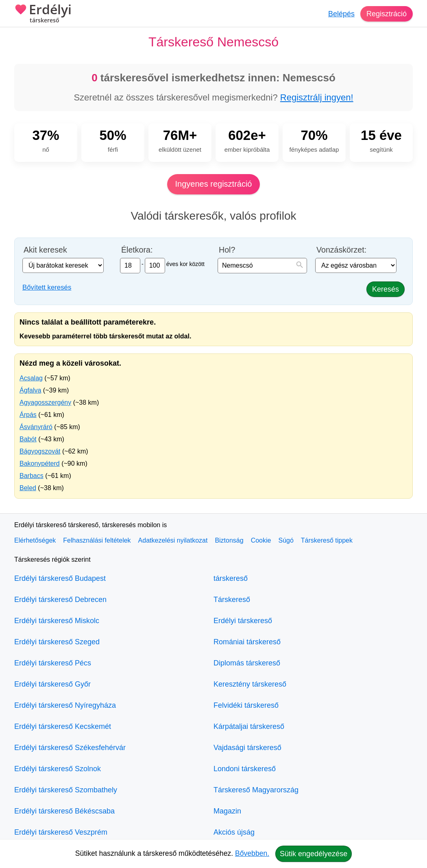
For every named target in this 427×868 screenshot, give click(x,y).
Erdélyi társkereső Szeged (57, 642)
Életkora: (137, 250)
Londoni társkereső (245, 769)
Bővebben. (252, 853)
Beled (28, 488)
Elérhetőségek (35, 540)
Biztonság (229, 540)
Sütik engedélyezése (314, 854)
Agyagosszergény (45, 402)
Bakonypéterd (40, 463)
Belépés (341, 14)
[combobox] (262, 266)
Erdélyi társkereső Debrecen (60, 600)
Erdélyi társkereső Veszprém (61, 832)
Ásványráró (36, 427)
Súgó (286, 540)
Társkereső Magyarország (256, 790)
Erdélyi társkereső (243, 621)
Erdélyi (43, 14)
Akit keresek (45, 250)
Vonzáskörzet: (341, 250)
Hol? (227, 250)
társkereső (231, 578)
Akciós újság (234, 832)
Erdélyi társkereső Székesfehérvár (70, 748)
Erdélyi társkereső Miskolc (57, 621)
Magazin (227, 811)
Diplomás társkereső (247, 663)
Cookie (261, 540)
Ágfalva (30, 390)
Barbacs (32, 476)
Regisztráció (387, 14)
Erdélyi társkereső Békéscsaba (64, 811)
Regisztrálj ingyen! (317, 97)
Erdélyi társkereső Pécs (53, 663)
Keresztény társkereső (250, 684)
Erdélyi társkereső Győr (52, 684)
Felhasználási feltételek (97, 540)
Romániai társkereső (247, 642)
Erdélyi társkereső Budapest (60, 578)
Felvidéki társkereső (246, 705)
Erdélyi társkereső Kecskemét (63, 726)
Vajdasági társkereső (247, 748)
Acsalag (31, 378)
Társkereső (232, 600)
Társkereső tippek (327, 540)
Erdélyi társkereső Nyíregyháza (65, 705)
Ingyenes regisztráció (214, 184)
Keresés (386, 289)
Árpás (28, 415)
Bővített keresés (47, 287)
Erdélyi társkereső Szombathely (66, 790)
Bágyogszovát (40, 451)
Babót (28, 439)
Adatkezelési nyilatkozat (173, 540)
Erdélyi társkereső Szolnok (58, 769)
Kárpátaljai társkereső (249, 726)
